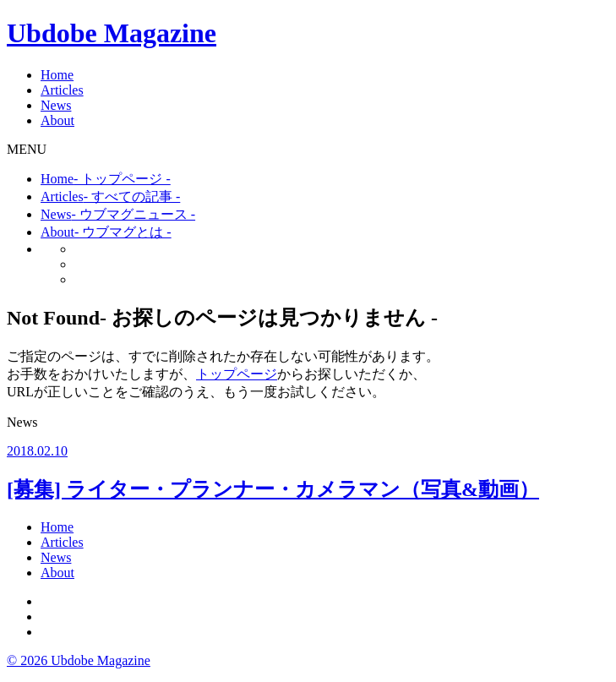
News (56, 105)
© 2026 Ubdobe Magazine (79, 660)
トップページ (237, 374)
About (57, 120)
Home (57, 75)
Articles (62, 90)
